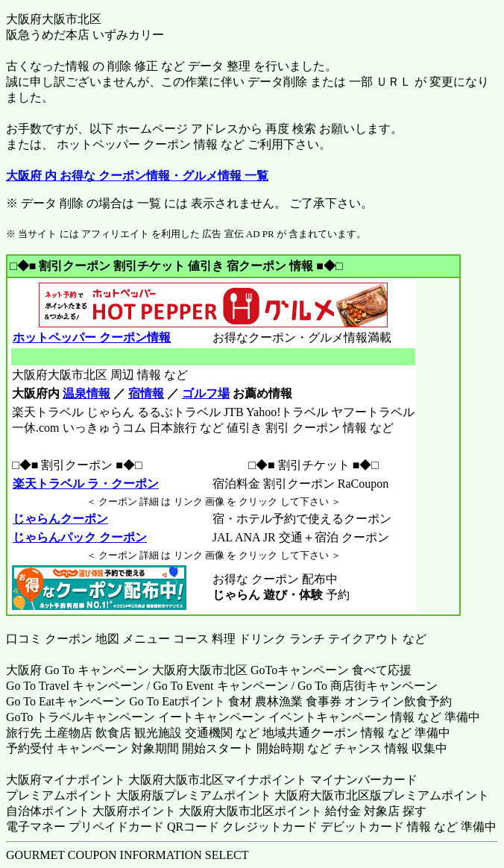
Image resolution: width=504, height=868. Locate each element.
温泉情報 (86, 393)
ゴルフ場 (206, 393)
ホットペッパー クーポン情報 (91, 337)
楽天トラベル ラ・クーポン (85, 484)
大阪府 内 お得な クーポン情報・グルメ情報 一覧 (137, 176)
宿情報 (146, 393)
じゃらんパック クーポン (79, 537)
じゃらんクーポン (60, 519)
